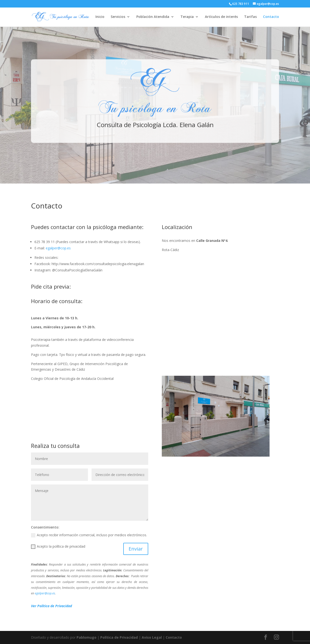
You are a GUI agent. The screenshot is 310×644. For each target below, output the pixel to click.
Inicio (100, 17)
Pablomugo (86, 637)
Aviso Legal (152, 637)
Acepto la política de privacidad (58, 546)
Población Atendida (153, 17)
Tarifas (250, 17)
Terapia (187, 17)
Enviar (136, 549)
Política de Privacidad (119, 637)
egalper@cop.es (58, 248)
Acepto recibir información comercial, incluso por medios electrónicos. (89, 535)
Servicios (118, 17)
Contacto (271, 17)
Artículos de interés (221, 17)
